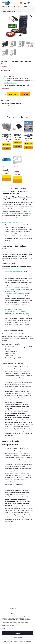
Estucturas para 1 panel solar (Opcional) (17, 85)
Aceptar (17, 633)
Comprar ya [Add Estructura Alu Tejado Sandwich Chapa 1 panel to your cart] (7, 180)
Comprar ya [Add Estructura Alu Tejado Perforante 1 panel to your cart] (28, 147)
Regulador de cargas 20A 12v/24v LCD (17, 78)
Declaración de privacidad (19, 642)
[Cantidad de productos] (4, 94)
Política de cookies (8, 642)
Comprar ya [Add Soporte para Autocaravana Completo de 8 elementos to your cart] (17, 181)
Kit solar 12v (20, 103)
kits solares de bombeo (18, 220)
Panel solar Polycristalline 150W (15, 74)
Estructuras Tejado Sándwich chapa (16, 294)
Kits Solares (12, 103)
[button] (33, 611)
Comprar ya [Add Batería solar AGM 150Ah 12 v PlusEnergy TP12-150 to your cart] (7, 148)
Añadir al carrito (13, 94)
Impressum (29, 642)
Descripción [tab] (14, 189)
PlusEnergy (9, 106)
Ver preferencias (18, 638)
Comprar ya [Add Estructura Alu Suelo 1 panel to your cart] (17, 146)
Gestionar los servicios (8, 629)
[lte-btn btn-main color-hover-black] (7, 145)
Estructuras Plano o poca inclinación (16, 311)
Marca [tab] (23, 189)
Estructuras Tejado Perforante (14, 272)
